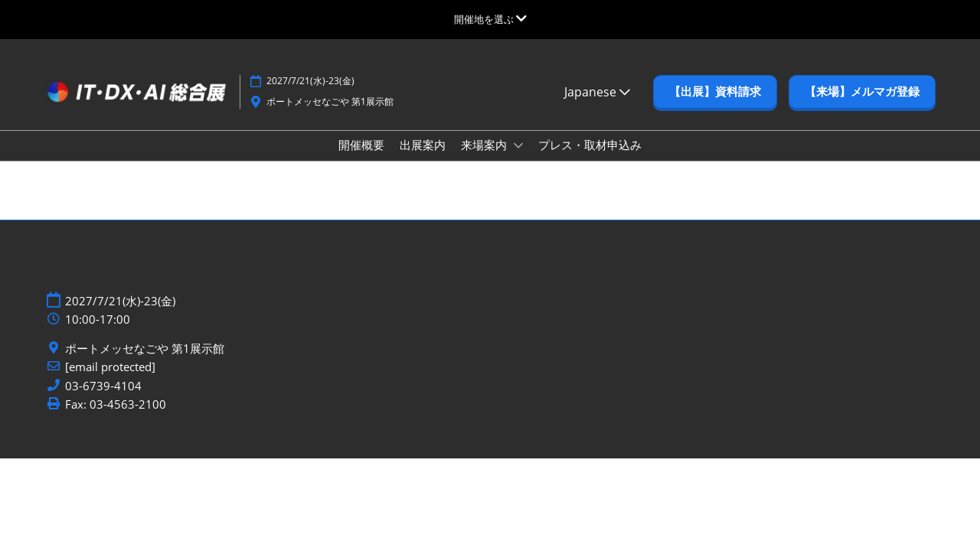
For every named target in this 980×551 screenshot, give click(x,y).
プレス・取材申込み (590, 145)
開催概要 (361, 145)
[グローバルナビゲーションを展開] (490, 19)
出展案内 (423, 145)
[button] (715, 92)
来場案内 (485, 145)
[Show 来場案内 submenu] (518, 145)
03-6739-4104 (103, 386)
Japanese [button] (597, 92)
